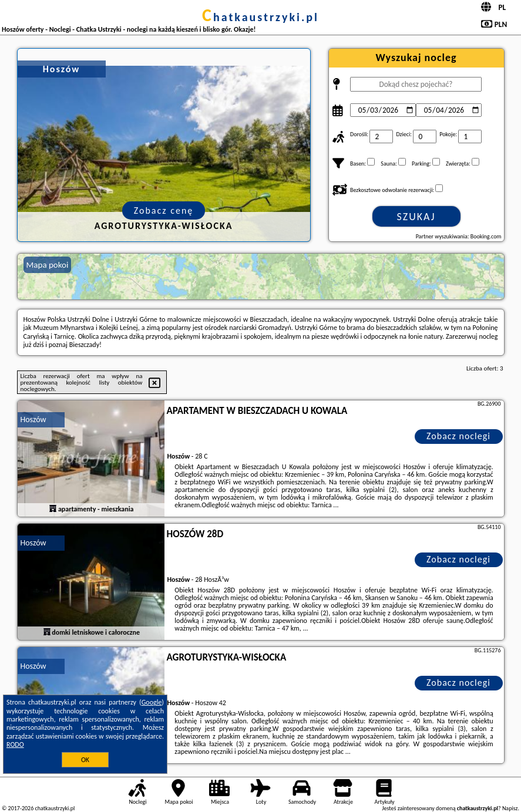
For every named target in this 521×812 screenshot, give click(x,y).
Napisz (510, 808)
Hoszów (33, 420)
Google (152, 702)
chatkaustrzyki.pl (260, 17)
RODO (15, 744)
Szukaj (416, 217)
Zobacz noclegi (458, 436)
